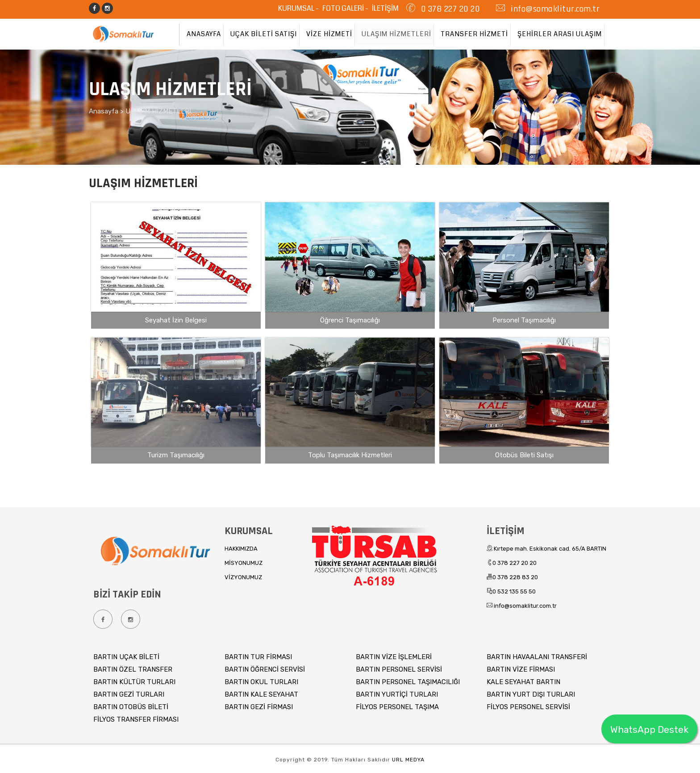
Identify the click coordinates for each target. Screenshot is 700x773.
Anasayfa (104, 111)
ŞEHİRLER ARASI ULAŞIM (560, 34)
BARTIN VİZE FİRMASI (521, 669)
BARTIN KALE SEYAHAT (261, 694)
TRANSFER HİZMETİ (474, 34)
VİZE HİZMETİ (329, 34)
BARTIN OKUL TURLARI (261, 682)
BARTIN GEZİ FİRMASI (259, 707)
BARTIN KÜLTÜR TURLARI (134, 682)
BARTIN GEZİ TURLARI (129, 694)
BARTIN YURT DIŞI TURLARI (531, 694)
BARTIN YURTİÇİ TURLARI (397, 694)
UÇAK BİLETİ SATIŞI (264, 34)
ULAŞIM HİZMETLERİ (396, 34)
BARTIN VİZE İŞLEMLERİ (394, 657)
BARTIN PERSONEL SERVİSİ (399, 669)
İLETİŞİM (385, 8)
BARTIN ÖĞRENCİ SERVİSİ (265, 669)
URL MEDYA (408, 760)
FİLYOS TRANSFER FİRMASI (136, 719)
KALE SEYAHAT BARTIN (523, 682)
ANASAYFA (204, 34)
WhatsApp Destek (649, 729)
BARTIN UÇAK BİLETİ (126, 657)
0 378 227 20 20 (449, 9)
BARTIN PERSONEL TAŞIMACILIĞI (408, 682)
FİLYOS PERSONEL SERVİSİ (528, 707)
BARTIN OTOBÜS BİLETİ (131, 707)
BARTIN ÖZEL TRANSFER (133, 669)
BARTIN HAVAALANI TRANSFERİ (537, 657)
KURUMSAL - (299, 8)
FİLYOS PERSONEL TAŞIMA (397, 707)
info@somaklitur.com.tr (554, 9)
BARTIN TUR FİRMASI (258, 657)
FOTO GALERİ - (346, 8)
